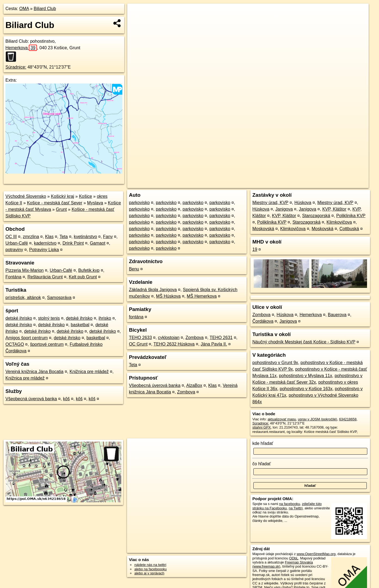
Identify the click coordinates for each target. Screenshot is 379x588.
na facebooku (289, 504)
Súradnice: (16, 67)
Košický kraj (62, 196)
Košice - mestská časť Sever (55, 203)
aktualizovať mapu (282, 419)
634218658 (348, 419)
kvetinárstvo (85, 237)
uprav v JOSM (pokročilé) (318, 419)
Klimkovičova (339, 222)
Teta (64, 237)
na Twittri (296, 508)
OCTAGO (15, 344)
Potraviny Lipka (44, 250)
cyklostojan (169, 338)
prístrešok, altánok (23, 298)
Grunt (61, 209)
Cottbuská (349, 229)
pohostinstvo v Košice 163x (306, 389)
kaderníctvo (45, 243)
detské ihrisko (19, 318)
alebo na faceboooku (150, 569)
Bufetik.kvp (89, 270)
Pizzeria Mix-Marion (24, 270)
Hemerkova (21, 48)
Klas (49, 237)
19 (255, 249)
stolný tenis (49, 318)
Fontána (13, 277)
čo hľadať (262, 464)
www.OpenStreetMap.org (316, 554)
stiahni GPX (262, 427)
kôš (66, 399)
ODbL (293, 558)
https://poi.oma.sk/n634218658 (345, 184)
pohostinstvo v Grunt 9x (275, 363)
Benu (134, 269)
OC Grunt (138, 344)
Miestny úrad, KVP (270, 203)
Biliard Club (45, 9)
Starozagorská (316, 216)
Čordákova (263, 321)
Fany (108, 237)
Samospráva (59, 298)
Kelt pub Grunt (83, 277)
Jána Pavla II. (214, 344)
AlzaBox (194, 385)
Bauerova (337, 315)
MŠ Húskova (168, 296)
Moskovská (263, 229)
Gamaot (97, 243)
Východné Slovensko (26, 196)
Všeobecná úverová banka (31, 399)
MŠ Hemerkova (202, 296)
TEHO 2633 (140, 338)
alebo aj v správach (149, 573)
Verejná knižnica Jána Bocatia (34, 372)
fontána (136, 317)
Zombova (195, 338)
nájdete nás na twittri (150, 565)
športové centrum (47, 344)
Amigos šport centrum (27, 338)
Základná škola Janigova (153, 290)
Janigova (284, 209)
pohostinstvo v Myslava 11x (306, 376)
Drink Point (73, 243)
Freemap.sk (305, 184)
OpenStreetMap (277, 184)
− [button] (137, 21)
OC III (11, 237)
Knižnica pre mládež (89, 372)
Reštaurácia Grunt (45, 277)
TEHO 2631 (221, 338)
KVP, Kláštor (334, 209)
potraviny (14, 250)
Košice (85, 196)
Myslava (95, 203)
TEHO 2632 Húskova (174, 344)
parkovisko (139, 203)
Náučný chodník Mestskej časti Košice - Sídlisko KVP (304, 342)
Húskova (303, 203)
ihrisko (105, 318)
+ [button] (137, 13)
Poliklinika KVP (351, 216)
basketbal (80, 325)
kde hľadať (263, 443)
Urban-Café (17, 243)
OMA (24, 9)
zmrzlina (31, 237)
